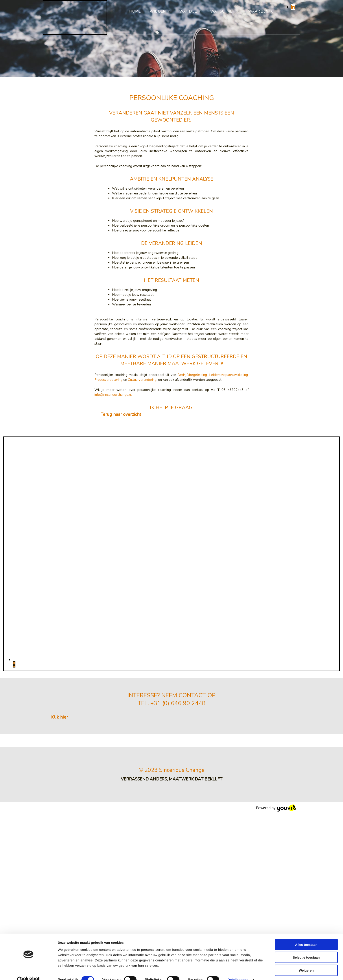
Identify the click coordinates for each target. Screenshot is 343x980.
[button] (121, 414)
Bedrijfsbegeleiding (192, 375)
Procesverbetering (108, 380)
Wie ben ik (160, 11)
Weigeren (306, 766)
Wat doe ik (190, 11)
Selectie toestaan (306, 753)
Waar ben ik (260, 11)
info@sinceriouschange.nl (113, 395)
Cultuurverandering (142, 380)
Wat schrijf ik (225, 11)
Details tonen (238, 775)
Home (135, 11)
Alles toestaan (306, 740)
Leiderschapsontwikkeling (229, 375)
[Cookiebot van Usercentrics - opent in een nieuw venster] (29, 775)
